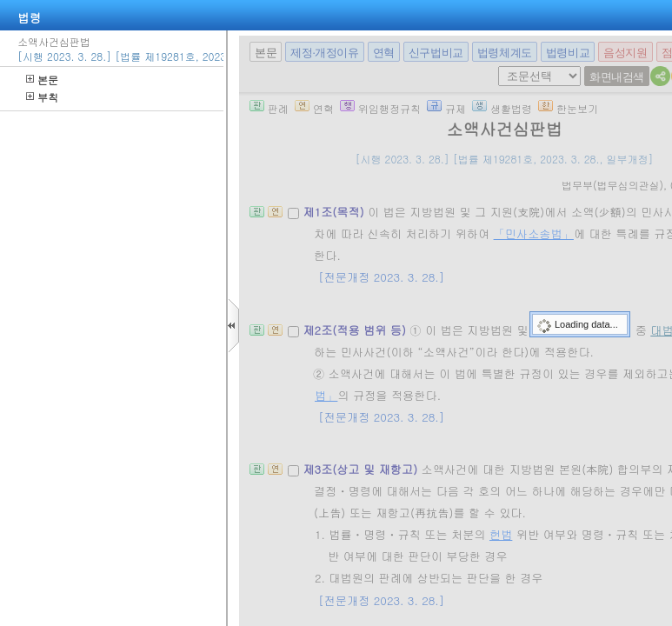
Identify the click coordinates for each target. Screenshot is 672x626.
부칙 (42, 97)
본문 (42, 80)
